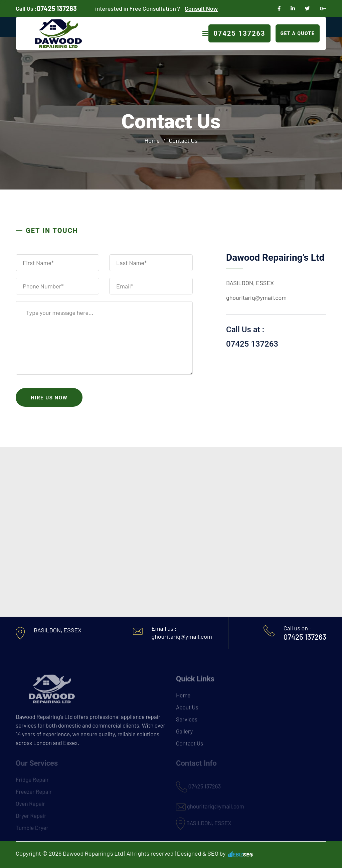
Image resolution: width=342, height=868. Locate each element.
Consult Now (201, 8)
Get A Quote (298, 33)
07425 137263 (46, 8)
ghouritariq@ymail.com (256, 297)
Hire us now (49, 398)
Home (152, 140)
